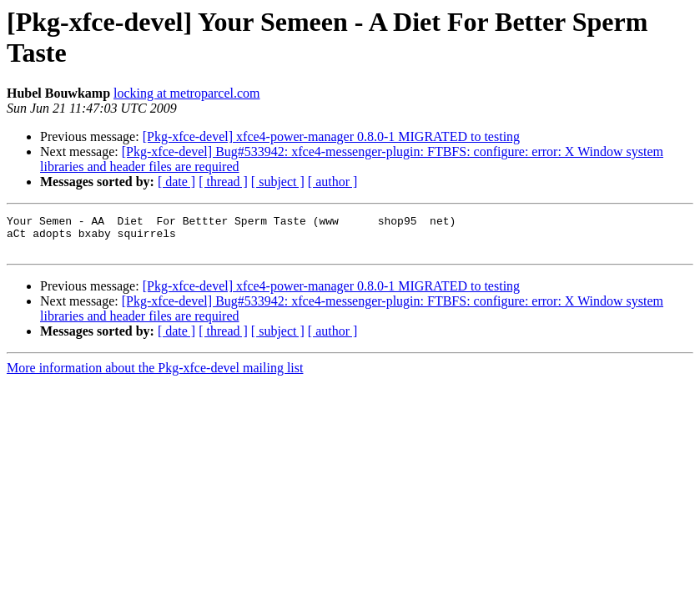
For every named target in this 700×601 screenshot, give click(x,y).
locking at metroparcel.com (186, 93)
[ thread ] (223, 182)
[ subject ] (278, 182)
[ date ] (176, 182)
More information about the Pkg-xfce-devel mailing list (155, 375)
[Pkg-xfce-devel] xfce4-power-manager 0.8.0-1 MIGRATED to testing (331, 136)
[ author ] (333, 182)
